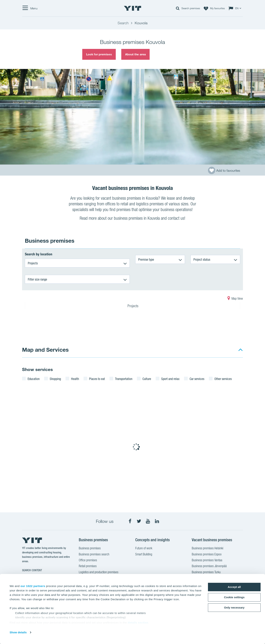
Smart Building (144, 555)
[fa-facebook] (130, 521)
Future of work (144, 549)
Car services (197, 379)
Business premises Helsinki (207, 549)
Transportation (124, 379)
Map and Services (45, 350)
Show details (18, 632)
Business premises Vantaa (207, 561)
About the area (135, 54)
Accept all (234, 587)
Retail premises (88, 566)
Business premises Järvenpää (209, 566)
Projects (33, 263)
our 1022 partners (33, 586)
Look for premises (99, 54)
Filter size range (37, 279)
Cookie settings (234, 597)
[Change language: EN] (236, 8)
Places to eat (97, 379)
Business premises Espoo (207, 555)
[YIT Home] (132, 8)
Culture (147, 379)
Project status (202, 259)
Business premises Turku (206, 572)
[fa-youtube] (148, 521)
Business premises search (94, 555)
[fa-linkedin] (157, 521)
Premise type (146, 259)
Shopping (55, 379)
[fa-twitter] (139, 521)
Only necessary (234, 608)
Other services (223, 379)
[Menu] (30, 8)
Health (75, 379)
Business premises (90, 549)
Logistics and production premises (99, 572)
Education (34, 379)
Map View (235, 299)
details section (138, 623)
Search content (32, 570)
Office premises (88, 561)
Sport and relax (170, 379)
